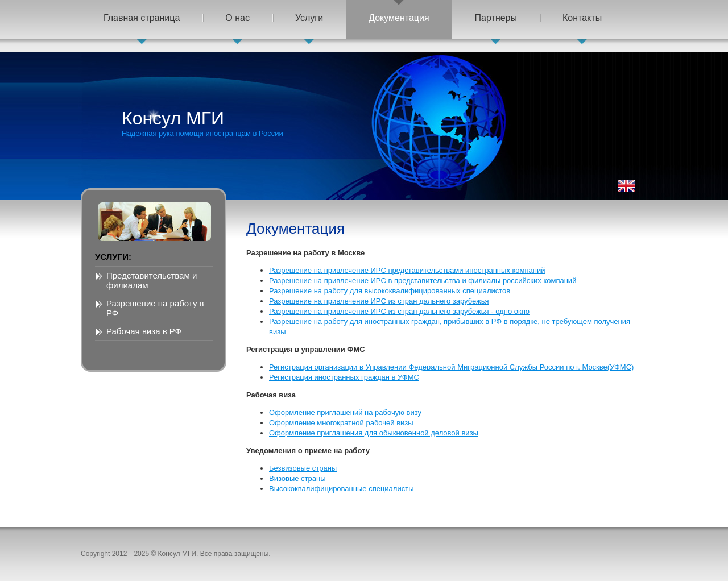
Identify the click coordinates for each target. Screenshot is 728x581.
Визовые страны (297, 478)
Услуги (309, 18)
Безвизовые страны (303, 468)
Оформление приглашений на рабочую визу (345, 412)
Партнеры (496, 18)
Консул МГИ (202, 123)
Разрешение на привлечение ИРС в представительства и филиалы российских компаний (423, 281)
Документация (399, 18)
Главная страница (142, 18)
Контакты (582, 18)
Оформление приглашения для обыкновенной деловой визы (374, 433)
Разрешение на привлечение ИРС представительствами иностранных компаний (407, 270)
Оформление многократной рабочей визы (341, 423)
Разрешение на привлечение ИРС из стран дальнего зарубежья (379, 301)
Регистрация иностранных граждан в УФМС (344, 377)
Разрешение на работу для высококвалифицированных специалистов (390, 291)
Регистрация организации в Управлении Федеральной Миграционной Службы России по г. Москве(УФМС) (451, 367)
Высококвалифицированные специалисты (342, 489)
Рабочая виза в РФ (144, 331)
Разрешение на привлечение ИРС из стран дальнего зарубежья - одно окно (399, 311)
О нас (237, 18)
